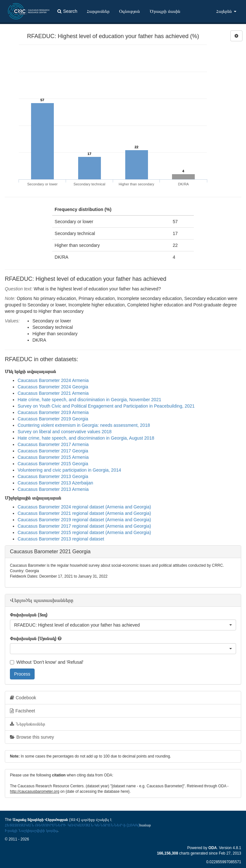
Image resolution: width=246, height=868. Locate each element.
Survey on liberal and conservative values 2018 (65, 432)
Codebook (23, 698)
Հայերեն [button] (226, 11)
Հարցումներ (98, 11)
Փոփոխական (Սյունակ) (33, 638)
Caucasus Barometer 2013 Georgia (53, 476)
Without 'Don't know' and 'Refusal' (47, 662)
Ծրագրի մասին (165, 11)
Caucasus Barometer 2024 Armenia (53, 380)
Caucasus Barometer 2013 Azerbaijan (55, 483)
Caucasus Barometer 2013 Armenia (53, 489)
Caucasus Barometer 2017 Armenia (53, 444)
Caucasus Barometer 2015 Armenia (53, 457)
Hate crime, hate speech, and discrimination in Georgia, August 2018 (86, 438)
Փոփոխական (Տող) (29, 615)
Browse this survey (32, 737)
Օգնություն (130, 11)
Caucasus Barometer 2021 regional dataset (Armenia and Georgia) (84, 513)
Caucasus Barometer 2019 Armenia (53, 412)
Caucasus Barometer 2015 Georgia (53, 464)
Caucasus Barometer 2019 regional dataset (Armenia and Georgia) (84, 520)
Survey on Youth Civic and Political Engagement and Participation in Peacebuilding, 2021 (106, 406)
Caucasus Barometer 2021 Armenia (53, 393)
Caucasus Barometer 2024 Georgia (53, 387)
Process (22, 674)
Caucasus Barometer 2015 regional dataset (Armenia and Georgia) (84, 532)
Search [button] (67, 11)
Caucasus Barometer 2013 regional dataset (61, 539)
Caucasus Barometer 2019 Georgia (53, 419)
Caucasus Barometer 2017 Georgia (53, 451)
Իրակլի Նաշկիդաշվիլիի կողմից (31, 831)
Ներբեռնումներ (28, 724)
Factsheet (22, 711)
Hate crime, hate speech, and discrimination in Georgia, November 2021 (89, 400)
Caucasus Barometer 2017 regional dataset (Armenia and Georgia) (84, 526)
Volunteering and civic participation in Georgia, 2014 (69, 470)
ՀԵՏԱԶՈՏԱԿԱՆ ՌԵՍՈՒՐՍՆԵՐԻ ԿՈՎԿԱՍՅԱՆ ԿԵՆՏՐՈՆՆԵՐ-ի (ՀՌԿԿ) (72, 825)
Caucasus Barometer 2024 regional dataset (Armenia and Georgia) (84, 507)
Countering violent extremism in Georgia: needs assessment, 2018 (84, 425)
